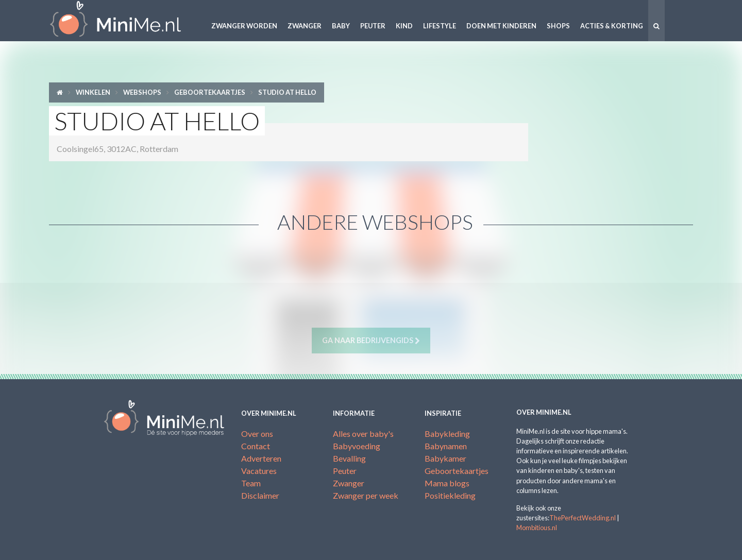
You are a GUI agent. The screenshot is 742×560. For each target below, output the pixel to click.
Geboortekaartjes (210, 92)
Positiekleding (450, 495)
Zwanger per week (366, 495)
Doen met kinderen (501, 26)
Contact (256, 446)
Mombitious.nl (537, 528)
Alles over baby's (363, 434)
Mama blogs (447, 483)
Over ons (257, 434)
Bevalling (349, 458)
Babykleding (447, 434)
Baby (341, 26)
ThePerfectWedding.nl (583, 518)
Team (251, 483)
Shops (558, 26)
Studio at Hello (287, 92)
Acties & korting (612, 26)
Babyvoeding (357, 446)
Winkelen (93, 92)
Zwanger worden (244, 26)
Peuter (373, 26)
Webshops (142, 92)
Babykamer (445, 458)
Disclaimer (260, 495)
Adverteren (261, 458)
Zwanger (305, 26)
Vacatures (259, 471)
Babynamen (446, 446)
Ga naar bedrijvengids (371, 341)
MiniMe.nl (124, 21)
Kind (404, 26)
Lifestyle (440, 26)
